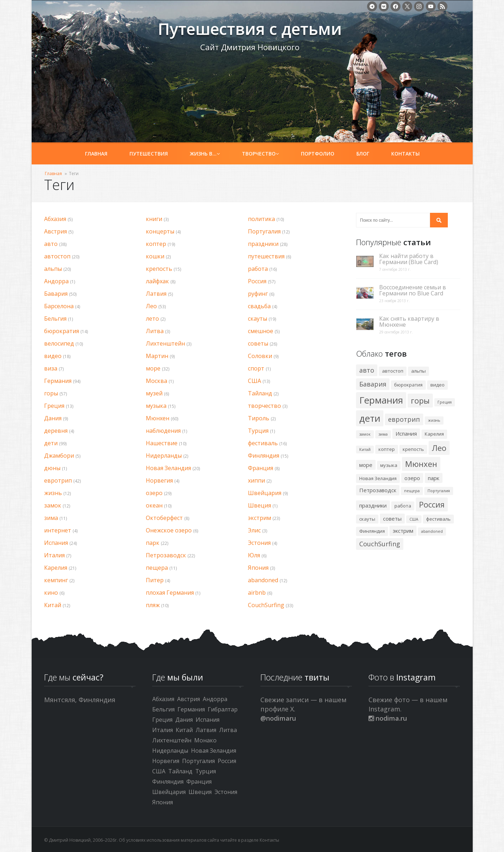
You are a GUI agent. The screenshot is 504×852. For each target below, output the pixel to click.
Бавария (56, 294)
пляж (153, 605)
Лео (151, 306)
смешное (261, 331)
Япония (258, 568)
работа (258, 269)
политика (261, 219)
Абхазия (55, 219)
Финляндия (264, 456)
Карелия (56, 568)
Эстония (259, 543)
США (254, 381)
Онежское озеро (169, 530)
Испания (56, 543)
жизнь (53, 493)
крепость (159, 269)
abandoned (263, 580)
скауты (258, 319)
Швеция (259, 505)
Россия (257, 281)
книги (154, 219)
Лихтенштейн (165, 343)
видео (53, 356)
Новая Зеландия (168, 468)
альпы (53, 269)
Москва (156, 381)
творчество (264, 406)
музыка (156, 406)
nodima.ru (388, 718)
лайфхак (157, 281)
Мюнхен (158, 418)
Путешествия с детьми (96, 32)
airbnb (257, 593)
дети (51, 443)
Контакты (405, 154)
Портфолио (318, 154)
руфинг (258, 294)
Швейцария (265, 493)
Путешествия (149, 154)
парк (153, 543)
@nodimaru (278, 718)
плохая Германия (170, 593)
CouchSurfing (266, 605)
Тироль (259, 418)
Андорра (56, 281)
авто (51, 244)
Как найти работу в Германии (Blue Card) (409, 259)
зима (51, 518)
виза (51, 368)
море (153, 368)
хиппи (256, 480)
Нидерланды (164, 456)
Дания (53, 418)
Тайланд (260, 393)
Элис (254, 530)
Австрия (55, 231)
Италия (54, 555)
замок (53, 505)
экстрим (259, 518)
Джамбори (59, 456)
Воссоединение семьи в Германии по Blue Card (413, 290)
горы (51, 393)
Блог (363, 154)
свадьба (259, 306)
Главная (96, 154)
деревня (56, 431)
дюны (52, 468)
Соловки (260, 356)
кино (51, 593)
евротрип (58, 480)
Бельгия (55, 319)
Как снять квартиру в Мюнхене (409, 322)
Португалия (264, 231)
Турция (258, 431)
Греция (54, 406)
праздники (263, 244)
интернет (58, 530)
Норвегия (159, 480)
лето (152, 319)
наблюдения (163, 431)
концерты (160, 231)
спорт (256, 368)
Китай (53, 605)
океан (154, 505)
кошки (155, 256)
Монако (205, 740)
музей (154, 393)
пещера (157, 568)
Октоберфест (164, 518)
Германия (58, 381)
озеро (154, 493)
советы (258, 343)
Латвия (156, 294)
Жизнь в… (205, 154)
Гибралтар (223, 709)
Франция (261, 468)
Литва (155, 331)
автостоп (57, 256)
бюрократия (62, 331)
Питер (155, 580)
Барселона (59, 306)
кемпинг (56, 580)
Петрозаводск (166, 555)
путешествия (266, 256)
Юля (254, 555)
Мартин (157, 356)
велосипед (59, 343)
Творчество (260, 154)
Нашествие (162, 443)
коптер (156, 244)
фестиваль (263, 443)
